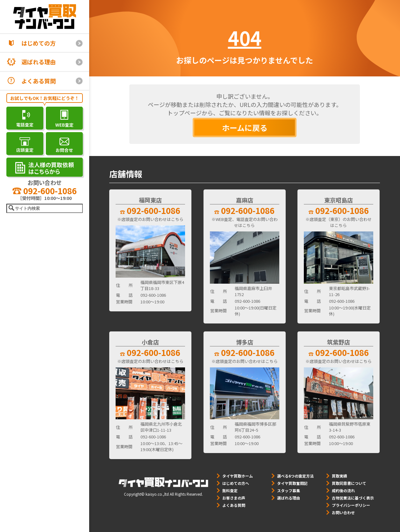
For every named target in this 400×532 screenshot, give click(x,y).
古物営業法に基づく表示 (353, 498)
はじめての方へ (236, 483)
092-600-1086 (45, 191)
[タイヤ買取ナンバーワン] (45, 17)
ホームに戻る (245, 128)
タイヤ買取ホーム (238, 476)
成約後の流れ (343, 490)
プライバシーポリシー (351, 505)
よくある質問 (39, 81)
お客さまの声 (234, 498)
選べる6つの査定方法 (295, 476)
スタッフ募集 (289, 490)
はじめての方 (39, 43)
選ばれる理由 (39, 62)
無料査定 (230, 490)
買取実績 (339, 476)
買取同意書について (349, 483)
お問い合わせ (343, 512)
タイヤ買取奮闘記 (292, 483)
